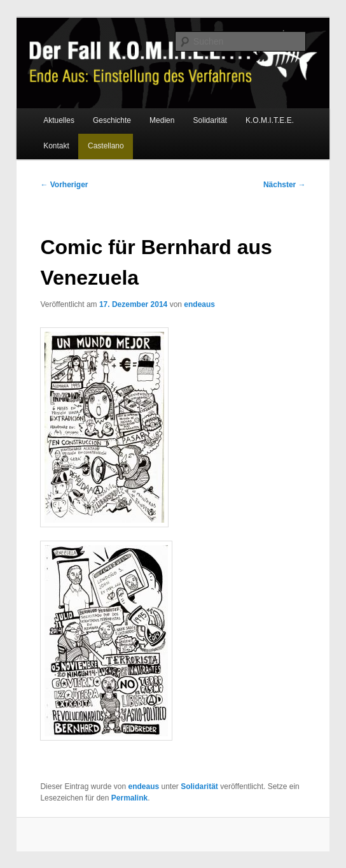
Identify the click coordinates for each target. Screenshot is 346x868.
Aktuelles (59, 120)
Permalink (129, 798)
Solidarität (210, 120)
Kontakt (56, 146)
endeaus (199, 304)
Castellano (106, 146)
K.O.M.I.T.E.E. (270, 120)
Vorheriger (64, 185)
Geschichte (112, 120)
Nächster (285, 185)
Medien (162, 120)
